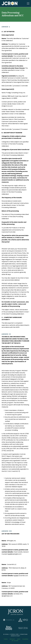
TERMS (6, 639)
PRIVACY (12, 639)
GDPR (19, 639)
